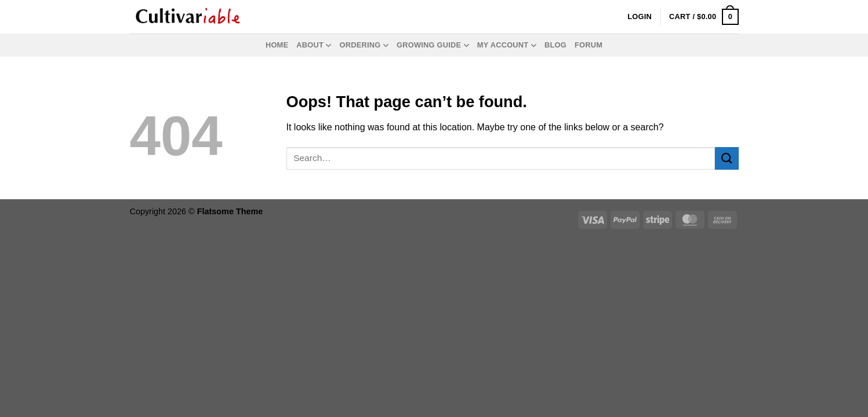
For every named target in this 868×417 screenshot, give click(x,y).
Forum (589, 45)
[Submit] (727, 158)
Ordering (364, 45)
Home (277, 45)
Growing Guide (433, 45)
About (314, 45)
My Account (507, 45)
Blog (555, 45)
